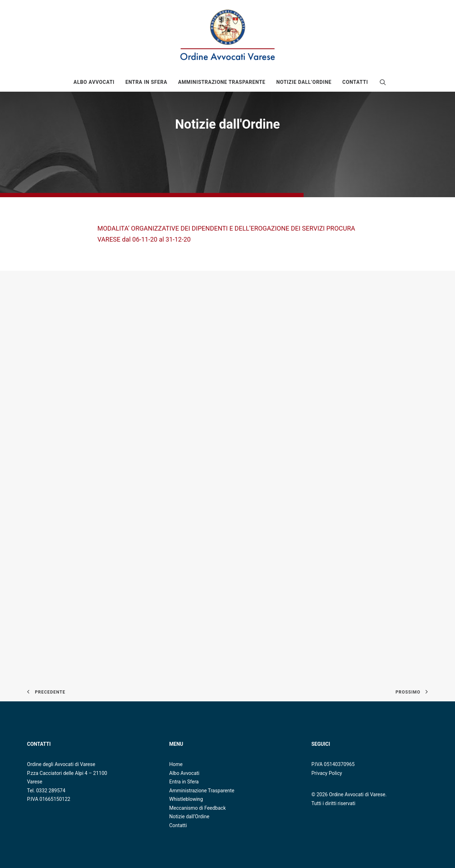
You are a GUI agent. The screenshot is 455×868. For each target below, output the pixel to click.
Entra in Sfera (146, 82)
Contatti (355, 82)
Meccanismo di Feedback (197, 808)
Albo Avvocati (94, 82)
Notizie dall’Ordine (189, 816)
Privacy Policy (327, 773)
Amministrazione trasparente (222, 82)
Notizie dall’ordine (304, 82)
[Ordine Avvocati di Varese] (227, 36)
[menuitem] (94, 82)
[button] (383, 82)
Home (176, 764)
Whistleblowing (186, 799)
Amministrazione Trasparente (202, 791)
